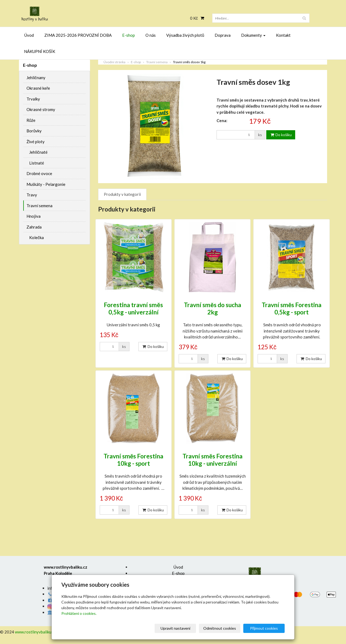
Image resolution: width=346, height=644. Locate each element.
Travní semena (157, 62)
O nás (151, 35)
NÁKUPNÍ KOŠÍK (40, 51)
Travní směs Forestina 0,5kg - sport (292, 308)
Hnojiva (34, 216)
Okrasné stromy (41, 109)
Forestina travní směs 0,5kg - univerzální (133, 308)
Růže (31, 120)
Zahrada (34, 227)
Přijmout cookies (264, 628)
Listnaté (37, 163)
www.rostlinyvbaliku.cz (35, 632)
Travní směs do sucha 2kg (212, 308)
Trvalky (33, 99)
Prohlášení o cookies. (79, 613)
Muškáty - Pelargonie (46, 184)
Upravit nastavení (175, 628)
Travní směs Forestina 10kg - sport (134, 460)
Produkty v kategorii (122, 194)
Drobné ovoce (39, 173)
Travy (32, 195)
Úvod (29, 35)
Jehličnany (36, 78)
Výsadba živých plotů (185, 35)
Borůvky (34, 131)
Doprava (223, 35)
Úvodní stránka (114, 62)
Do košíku (281, 135)
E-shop (129, 35)
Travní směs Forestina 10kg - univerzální (212, 460)
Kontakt (283, 35)
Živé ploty (36, 142)
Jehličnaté (38, 152)
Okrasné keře (38, 88)
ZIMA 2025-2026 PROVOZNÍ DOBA (78, 35)
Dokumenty (253, 35)
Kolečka (36, 237)
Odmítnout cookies (220, 628)
